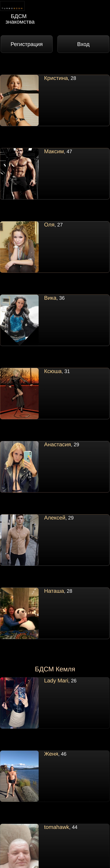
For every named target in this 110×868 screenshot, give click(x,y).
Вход (83, 44)
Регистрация (27, 44)
